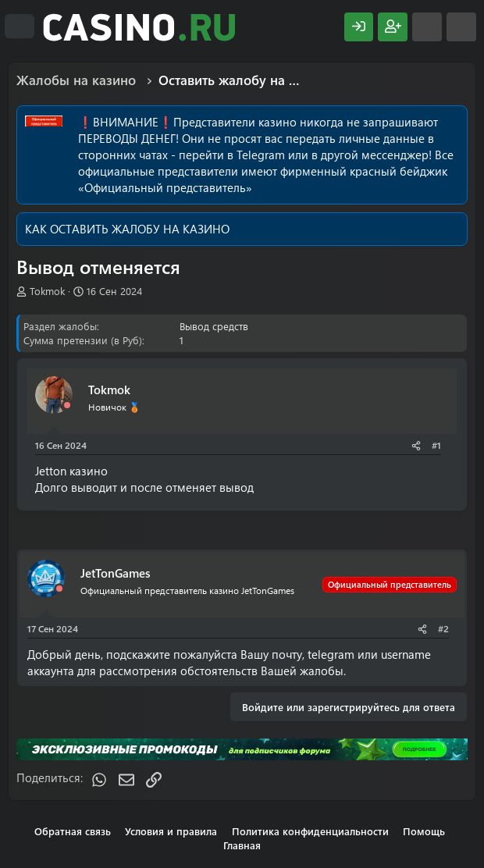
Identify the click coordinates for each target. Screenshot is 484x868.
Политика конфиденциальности (310, 831)
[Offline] (67, 406)
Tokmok (47, 291)
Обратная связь (73, 831)
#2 (443, 628)
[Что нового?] (427, 27)
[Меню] (20, 27)
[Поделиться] (416, 445)
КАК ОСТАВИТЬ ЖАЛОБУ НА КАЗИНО (127, 229)
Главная (242, 845)
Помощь (424, 831)
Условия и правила (171, 831)
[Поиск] (461, 27)
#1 (436, 445)
